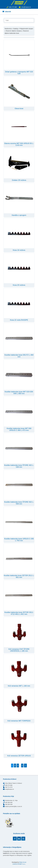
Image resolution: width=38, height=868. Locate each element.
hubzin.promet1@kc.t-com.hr (14, 806)
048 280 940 (9, 802)
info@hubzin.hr (26, 7)
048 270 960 (13, 7)
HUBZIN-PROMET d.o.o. (19, 864)
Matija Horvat (23, 862)
